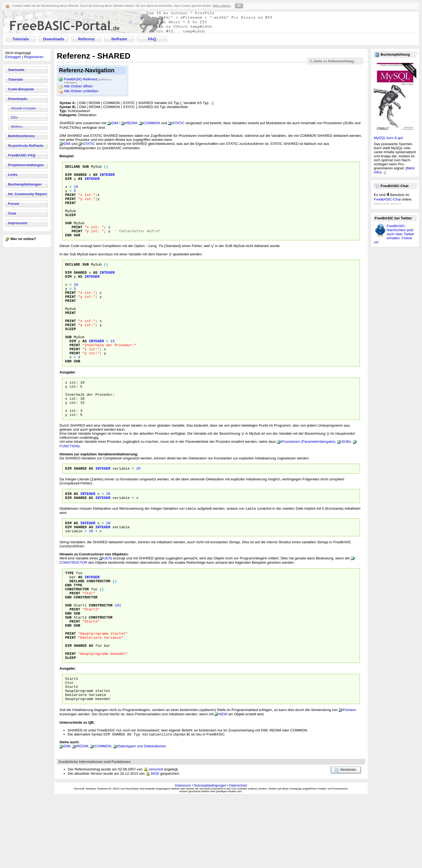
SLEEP (71, 225)
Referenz (86, 39)
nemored (156, 840)
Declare (77, 631)
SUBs (346, 484)
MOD (155, 844)
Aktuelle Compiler (23, 108)
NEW (223, 785)
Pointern (350, 780)
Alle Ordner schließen (81, 91)
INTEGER (107, 177)
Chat (12, 213)
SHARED (80, 177)
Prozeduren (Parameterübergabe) (308, 484)
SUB (86, 167)
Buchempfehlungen (25, 184)
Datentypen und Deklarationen (142, 817)
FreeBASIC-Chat (387, 199)
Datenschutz (238, 856)
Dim (68, 512)
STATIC (179, 123)
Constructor (99, 631)
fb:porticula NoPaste (26, 146)
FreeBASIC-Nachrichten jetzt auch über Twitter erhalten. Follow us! (394, 234)
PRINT (71, 201)
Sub (68, 660)
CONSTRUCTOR (73, 610)
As (91, 512)
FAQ (152, 39)
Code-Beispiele (21, 89)
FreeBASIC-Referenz (88, 80)
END (68, 249)
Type (69, 621)
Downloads (54, 39)
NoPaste (119, 39)
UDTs (108, 606)
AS (95, 177)
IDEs (14, 117)
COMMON (152, 123)
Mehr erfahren (222, 6)
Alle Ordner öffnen (78, 86)
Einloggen (13, 57)
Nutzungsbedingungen (210, 856)
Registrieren (34, 57)
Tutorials (21, 39)
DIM (115, 123)
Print (75, 646)
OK (239, 6)
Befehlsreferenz (22, 136)
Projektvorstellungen (26, 165)
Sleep (71, 723)
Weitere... (18, 127)
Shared (80, 512)
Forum (14, 204)
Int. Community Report (27, 194)
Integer (103, 512)
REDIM (131, 123)
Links (13, 175)
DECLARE (73, 167)
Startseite (16, 70)
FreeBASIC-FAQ (22, 155)
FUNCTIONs (70, 489)
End (68, 636)
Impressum (18, 223)
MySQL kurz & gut (388, 138)
